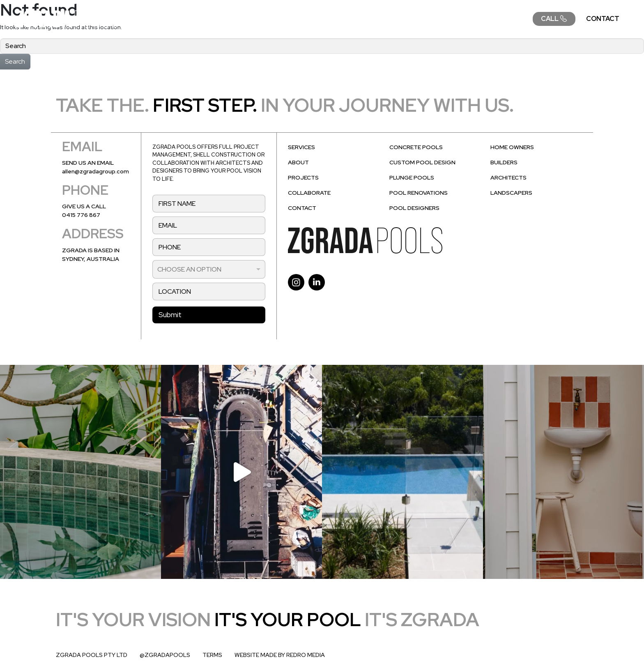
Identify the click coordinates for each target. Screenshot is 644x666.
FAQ (447, 19)
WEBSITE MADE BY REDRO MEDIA (280, 655)
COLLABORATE (497, 19)
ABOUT (354, 19)
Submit (170, 315)
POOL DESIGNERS (414, 208)
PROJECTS (403, 19)
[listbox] (209, 269)
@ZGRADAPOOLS (165, 655)
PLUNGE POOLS (412, 177)
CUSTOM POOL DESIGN (422, 162)
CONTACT (603, 19)
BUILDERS (504, 162)
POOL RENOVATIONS (419, 193)
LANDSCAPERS (511, 193)
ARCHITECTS (508, 177)
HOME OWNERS (512, 147)
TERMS (212, 655)
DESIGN (310, 19)
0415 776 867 (81, 215)
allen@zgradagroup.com (95, 171)
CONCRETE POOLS (416, 147)
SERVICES (262, 19)
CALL (554, 19)
